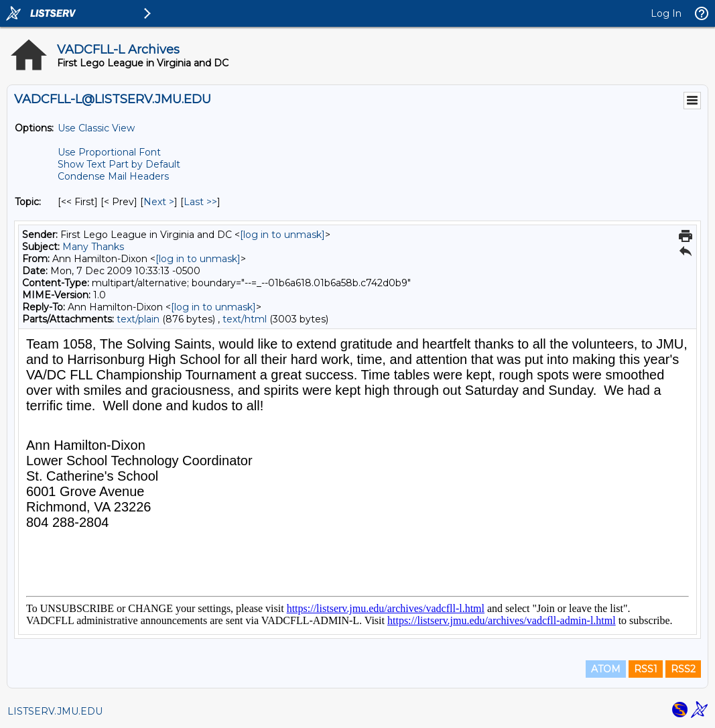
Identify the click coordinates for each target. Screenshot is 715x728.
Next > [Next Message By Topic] (159, 202)
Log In (666, 13)
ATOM (606, 669)
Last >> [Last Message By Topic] (200, 202)
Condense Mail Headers (113, 176)
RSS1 (646, 669)
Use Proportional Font (109, 152)
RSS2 (683, 669)
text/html (245, 319)
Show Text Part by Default (119, 164)
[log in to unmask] (282, 235)
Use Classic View (96, 128)
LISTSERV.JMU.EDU (55, 711)
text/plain (138, 319)
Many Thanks (93, 247)
